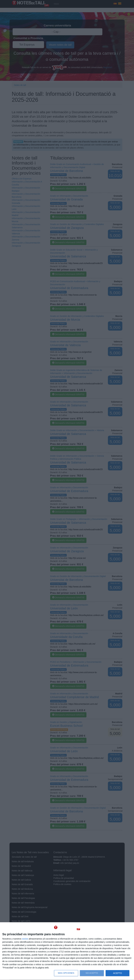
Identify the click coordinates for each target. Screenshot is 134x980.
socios (25, 939)
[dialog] (67, 951)
